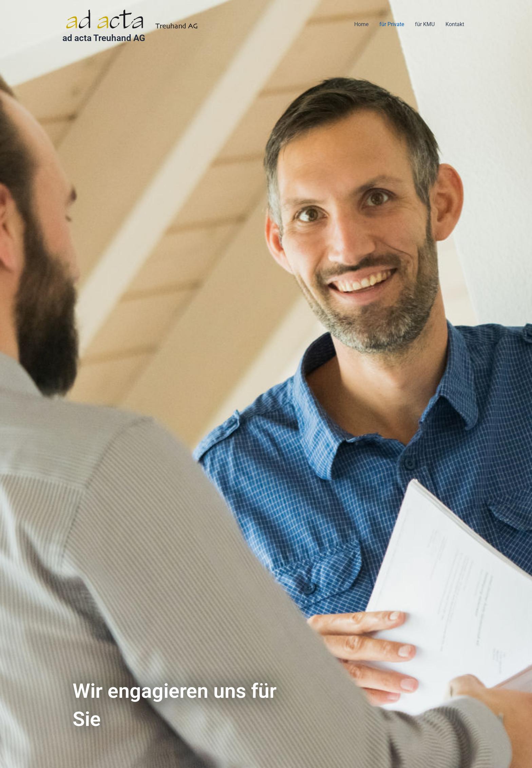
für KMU (425, 24)
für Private (392, 24)
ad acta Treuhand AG (104, 38)
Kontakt (455, 24)
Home (361, 24)
